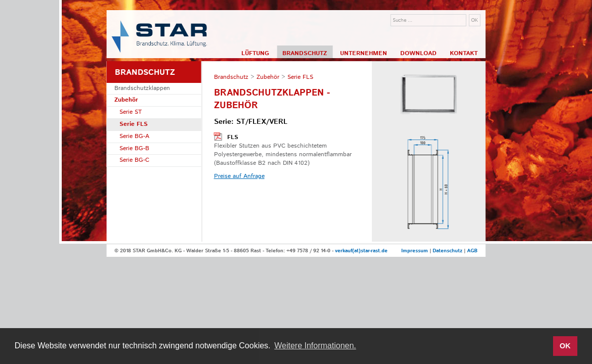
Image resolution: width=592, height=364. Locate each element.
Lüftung (255, 53)
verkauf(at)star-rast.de (361, 251)
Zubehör (126, 100)
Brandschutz (305, 53)
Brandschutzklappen (142, 88)
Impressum (415, 251)
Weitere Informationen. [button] (315, 346)
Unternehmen (364, 53)
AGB (472, 251)
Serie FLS (134, 124)
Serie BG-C (134, 160)
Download (418, 53)
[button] (542, 346)
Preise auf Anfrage (239, 176)
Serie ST (131, 112)
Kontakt (464, 53)
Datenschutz (448, 251)
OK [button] (565, 346)
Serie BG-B (134, 148)
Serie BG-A (134, 136)
